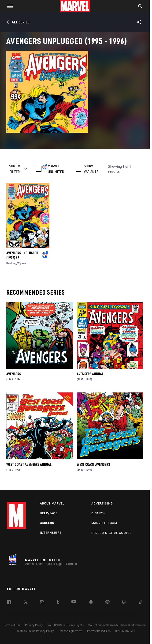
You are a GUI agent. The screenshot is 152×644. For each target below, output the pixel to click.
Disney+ (98, 513)
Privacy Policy (34, 625)
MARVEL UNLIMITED (56, 169)
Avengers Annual (90, 374)
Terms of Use (12, 625)
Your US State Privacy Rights (66, 625)
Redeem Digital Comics (111, 533)
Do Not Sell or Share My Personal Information (117, 625)
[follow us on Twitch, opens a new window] (124, 603)
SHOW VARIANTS (91, 169)
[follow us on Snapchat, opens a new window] (91, 603)
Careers (47, 523)
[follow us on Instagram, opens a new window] (42, 603)
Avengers (14, 374)
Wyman (22, 263)
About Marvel (52, 503)
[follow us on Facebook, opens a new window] (9, 603)
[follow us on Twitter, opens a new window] (26, 603)
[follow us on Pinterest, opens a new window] (108, 602)
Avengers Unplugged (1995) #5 (22, 255)
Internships (51, 533)
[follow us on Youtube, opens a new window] (74, 602)
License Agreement (70, 631)
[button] (8, 6)
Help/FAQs (49, 513)
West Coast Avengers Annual (29, 464)
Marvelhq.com (104, 523)
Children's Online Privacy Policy (34, 631)
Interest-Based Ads (99, 631)
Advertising (102, 503)
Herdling (11, 263)
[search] (140, 7)
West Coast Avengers (93, 464)
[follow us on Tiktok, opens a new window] (141, 603)
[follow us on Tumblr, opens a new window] (58, 603)
